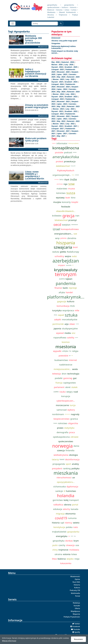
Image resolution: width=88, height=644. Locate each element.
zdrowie (74, 437)
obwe (72, 324)
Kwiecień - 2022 (73, 121)
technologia (73, 374)
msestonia (66, 347)
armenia (75, 152)
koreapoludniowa (70, 229)
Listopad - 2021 (58, 129)
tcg (75, 536)
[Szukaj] (45, 23)
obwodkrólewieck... (66, 211)
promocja (60, 184)
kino (73, 198)
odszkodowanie (75, 225)
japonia (57, 328)
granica (74, 419)
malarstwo (62, 189)
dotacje (55, 315)
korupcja (66, 396)
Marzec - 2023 (59, 109)
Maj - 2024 (61, 92)
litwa (54, 559)
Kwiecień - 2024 (73, 92)
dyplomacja (72, 486)
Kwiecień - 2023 (73, 106)
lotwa (74, 554)
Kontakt (77, 606)
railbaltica (58, 505)
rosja (77, 559)
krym (76, 541)
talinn (72, 536)
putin (55, 545)
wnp (57, 238)
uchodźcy (59, 256)
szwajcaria (63, 247)
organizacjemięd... (62, 175)
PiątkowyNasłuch (66, 170)
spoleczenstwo (66, 441)
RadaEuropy (73, 252)
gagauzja (62, 301)
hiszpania (66, 243)
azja (67, 324)
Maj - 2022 (61, 121)
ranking (67, 468)
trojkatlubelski (59, 532)
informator (62, 143)
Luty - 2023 (70, 109)
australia (69, 265)
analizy (75, 464)
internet (73, 360)
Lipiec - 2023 (62, 104)
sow (71, 184)
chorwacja (57, 179)
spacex (77, 337)
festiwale (66, 207)
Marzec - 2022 (59, 124)
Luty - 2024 (70, 94)
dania (76, 446)
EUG (73, 306)
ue (74, 477)
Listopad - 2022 (58, 114)
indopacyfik (73, 166)
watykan (66, 225)
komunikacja (63, 306)
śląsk (67, 179)
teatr (68, 198)
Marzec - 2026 (57, 65)
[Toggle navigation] (13, 23)
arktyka (65, 351)
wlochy (67, 509)
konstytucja (59, 527)
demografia (62, 432)
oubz (74, 256)
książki (75, 202)
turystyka (57, 310)
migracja (60, 514)
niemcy (68, 523)
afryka (62, 292)
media (68, 333)
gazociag (68, 378)
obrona (68, 505)
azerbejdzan (66, 261)
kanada (75, 509)
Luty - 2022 (70, 124)
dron (64, 374)
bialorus (62, 559)
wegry (70, 392)
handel (69, 292)
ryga (69, 536)
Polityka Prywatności (72, 617)
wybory (71, 410)
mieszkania (66, 473)
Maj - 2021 (61, 136)
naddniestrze (66, 365)
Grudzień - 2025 (71, 67)
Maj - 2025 (61, 77)
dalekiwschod (63, 166)
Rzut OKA (76, 582)
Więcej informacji (9, 641)
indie (74, 179)
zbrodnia (72, 238)
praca (72, 432)
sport (68, 464)
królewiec (57, 216)
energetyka (62, 536)
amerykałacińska (66, 157)
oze (75, 234)
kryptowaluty (66, 270)
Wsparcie (76, 614)
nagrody (75, 414)
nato (76, 527)
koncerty (66, 202)
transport (74, 500)
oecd (57, 225)
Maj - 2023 (61, 106)
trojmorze (63, 550)
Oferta (77, 608)
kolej (66, 500)
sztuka (71, 315)
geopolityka (59, 541)
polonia (63, 238)
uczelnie (56, 392)
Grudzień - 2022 (71, 111)
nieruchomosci (64, 477)
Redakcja (76, 603)
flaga (70, 351)
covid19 (61, 518)
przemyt (73, 220)
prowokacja (70, 161)
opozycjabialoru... (66, 482)
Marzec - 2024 (59, 94)
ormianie (77, 175)
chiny (55, 550)
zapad (61, 315)
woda (75, 369)
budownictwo (61, 360)
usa (77, 545)
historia (56, 523)
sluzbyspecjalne (70, 328)
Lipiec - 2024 (62, 89)
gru (70, 356)
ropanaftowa (60, 337)
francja (59, 383)
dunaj (73, 175)
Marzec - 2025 (59, 79)
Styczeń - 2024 (57, 97)
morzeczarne (62, 405)
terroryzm (66, 274)
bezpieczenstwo (62, 419)
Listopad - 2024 (58, 84)
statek (74, 387)
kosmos (66, 342)
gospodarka (73, 532)
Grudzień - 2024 (71, 82)
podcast (68, 152)
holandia (66, 496)
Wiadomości (75, 576)
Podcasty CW (75, 590)
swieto (76, 523)
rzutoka (77, 324)
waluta (56, 252)
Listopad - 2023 (58, 99)
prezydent (57, 468)
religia (75, 351)
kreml (62, 459)
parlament (59, 387)
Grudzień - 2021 (71, 126)
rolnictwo (63, 423)
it (64, 491)
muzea (71, 189)
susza (71, 193)
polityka (75, 468)
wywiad (60, 333)
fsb (72, 356)
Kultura (77, 588)
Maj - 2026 (56, 62)
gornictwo (58, 500)
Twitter (77, 624)
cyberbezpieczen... (66, 401)
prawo (60, 428)
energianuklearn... (64, 234)
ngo (65, 184)
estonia (67, 554)
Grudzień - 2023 (71, 97)
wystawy (60, 198)
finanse (58, 288)
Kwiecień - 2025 (73, 77)
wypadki (57, 351)
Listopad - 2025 (58, 69)
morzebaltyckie (70, 319)
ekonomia (70, 514)
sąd (62, 523)
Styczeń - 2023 (57, 111)
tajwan (69, 279)
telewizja (56, 374)
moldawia (74, 550)
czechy (62, 545)
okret (68, 387)
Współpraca (75, 611)
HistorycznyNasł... (74, 143)
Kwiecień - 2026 (68, 62)
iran (77, 216)
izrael (56, 229)
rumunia (72, 518)
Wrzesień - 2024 (64, 87)
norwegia (62, 446)
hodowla (55, 423)
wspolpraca (68, 310)
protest (59, 161)
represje (73, 288)
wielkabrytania (61, 455)
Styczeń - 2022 (57, 126)
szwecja (61, 450)
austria (62, 279)
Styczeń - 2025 (57, 82)
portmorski (58, 324)
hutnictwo (71, 491)
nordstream (58, 414)
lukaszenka (66, 563)
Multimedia (75, 593)
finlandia (70, 450)
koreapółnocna (66, 148)
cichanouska (59, 486)
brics (62, 179)
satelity (71, 337)
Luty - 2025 (70, 79)
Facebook (76, 626)
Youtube (77, 629)
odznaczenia (67, 414)
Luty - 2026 (69, 65)
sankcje (59, 491)
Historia (77, 585)
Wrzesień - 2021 (64, 131)
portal (75, 505)
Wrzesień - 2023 (64, 101)
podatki (59, 378)
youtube (59, 152)
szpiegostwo (70, 383)
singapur (62, 265)
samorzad (62, 410)
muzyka (57, 202)
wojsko (70, 559)
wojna (68, 256)
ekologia (73, 455)
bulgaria (54, 143)
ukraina (58, 554)
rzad (76, 392)
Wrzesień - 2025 (64, 72)
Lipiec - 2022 (62, 119)
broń (75, 247)
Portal (78, 596)
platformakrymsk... (66, 297)
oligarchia (73, 423)
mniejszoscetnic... (63, 369)
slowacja (70, 545)
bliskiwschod (61, 220)
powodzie (64, 356)
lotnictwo (61, 193)
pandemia (66, 283)
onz (73, 333)
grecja (68, 216)
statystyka (69, 428)
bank (65, 288)
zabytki (58, 319)
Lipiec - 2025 (62, 74)
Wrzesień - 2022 (64, 116)
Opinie (77, 579)
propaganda (59, 464)
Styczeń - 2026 (57, 67)
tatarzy (55, 459)
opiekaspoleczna (61, 437)
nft (73, 265)
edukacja (58, 509)
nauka (62, 392)
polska (69, 527)
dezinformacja (72, 459)
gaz (75, 378)
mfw (77, 310)
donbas (69, 541)
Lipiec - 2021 (62, 133)
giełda (63, 252)
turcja (73, 405)
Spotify (77, 632)
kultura (71, 301)
